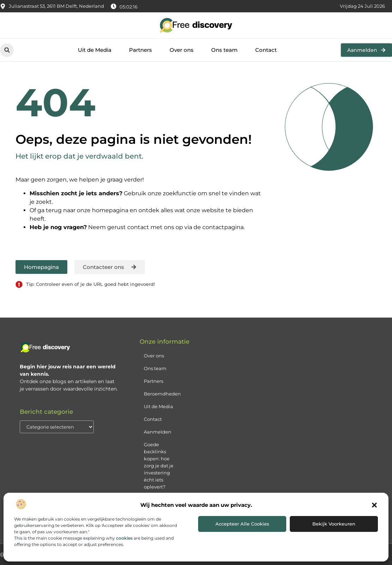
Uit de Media (95, 50)
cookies (124, 538)
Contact (266, 50)
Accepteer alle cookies (242, 524)
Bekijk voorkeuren (334, 524)
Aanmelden (158, 432)
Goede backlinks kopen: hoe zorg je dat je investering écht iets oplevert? (159, 466)
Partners (140, 50)
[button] (374, 505)
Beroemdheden (162, 394)
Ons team (224, 50)
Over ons (182, 50)
